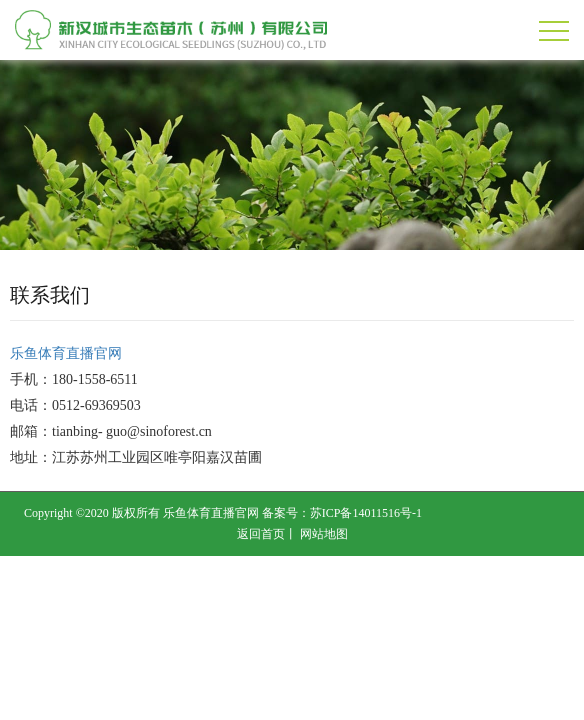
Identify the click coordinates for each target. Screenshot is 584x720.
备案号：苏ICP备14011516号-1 (342, 513)
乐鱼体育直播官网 (66, 353)
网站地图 (324, 534)
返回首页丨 (267, 534)
